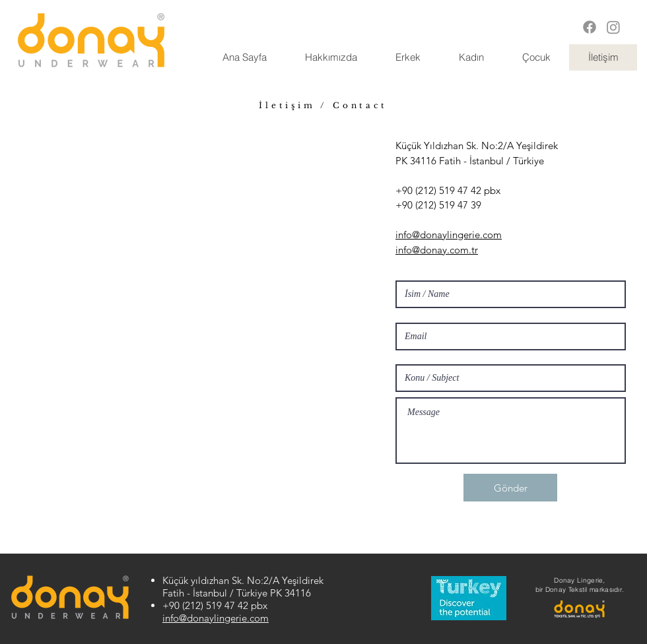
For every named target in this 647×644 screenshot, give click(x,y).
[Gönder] (510, 488)
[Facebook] (590, 27)
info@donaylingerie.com (216, 618)
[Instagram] (613, 27)
